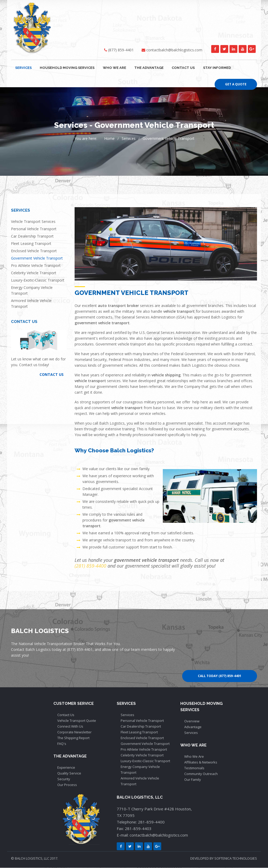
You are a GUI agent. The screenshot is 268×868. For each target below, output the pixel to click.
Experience (66, 768)
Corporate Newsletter (74, 732)
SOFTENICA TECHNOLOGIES (236, 859)
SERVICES (23, 68)
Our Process (67, 785)
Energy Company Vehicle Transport (32, 291)
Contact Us (66, 715)
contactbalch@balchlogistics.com (174, 50)
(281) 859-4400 (90, 566)
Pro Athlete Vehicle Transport (36, 266)
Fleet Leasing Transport (31, 244)
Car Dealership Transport (32, 236)
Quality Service (69, 773)
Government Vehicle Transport (169, 139)
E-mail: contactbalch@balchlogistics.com (152, 835)
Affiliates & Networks (201, 762)
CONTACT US (182, 68)
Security (64, 779)
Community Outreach (201, 774)
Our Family (193, 780)
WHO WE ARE (113, 68)
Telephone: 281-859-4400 (141, 822)
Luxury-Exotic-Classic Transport (38, 280)
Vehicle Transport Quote (77, 721)
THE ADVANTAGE (148, 68)
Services (129, 139)
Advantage (193, 727)
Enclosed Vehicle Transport (34, 251)
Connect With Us (70, 727)
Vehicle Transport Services (33, 222)
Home (109, 139)
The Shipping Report (73, 738)
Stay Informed (215, 68)
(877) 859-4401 (121, 50)
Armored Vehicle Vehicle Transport (31, 304)
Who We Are (194, 757)
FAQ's (62, 744)
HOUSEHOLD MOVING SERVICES (67, 68)
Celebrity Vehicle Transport (34, 273)
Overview (192, 721)
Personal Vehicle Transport (34, 229)
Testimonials (194, 768)
